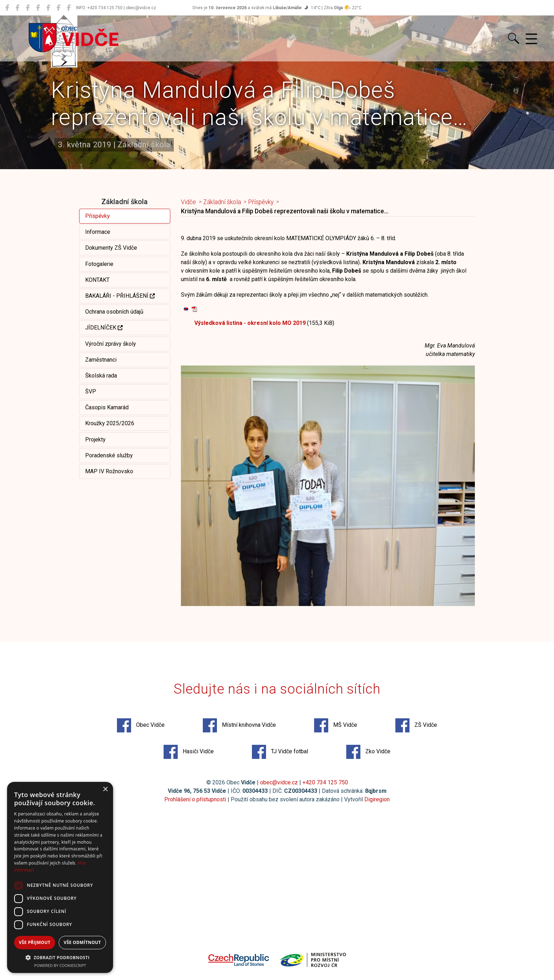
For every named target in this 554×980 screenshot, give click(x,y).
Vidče (188, 202)
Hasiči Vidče (189, 752)
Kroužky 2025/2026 (110, 423)
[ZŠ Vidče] (38, 8)
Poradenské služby (109, 455)
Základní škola (222, 202)
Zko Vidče (368, 752)
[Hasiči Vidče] (48, 8)
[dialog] (60, 877)
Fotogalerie (99, 264)
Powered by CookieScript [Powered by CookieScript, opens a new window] (60, 965)
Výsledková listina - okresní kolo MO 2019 (250, 323)
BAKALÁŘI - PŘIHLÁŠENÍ (120, 296)
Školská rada (101, 376)
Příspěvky (98, 216)
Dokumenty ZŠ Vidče (111, 248)
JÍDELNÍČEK (104, 328)
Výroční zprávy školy (111, 344)
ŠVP (91, 391)
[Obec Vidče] (7, 8)
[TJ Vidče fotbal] (58, 8)
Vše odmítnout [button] (82, 942)
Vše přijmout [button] (34, 942)
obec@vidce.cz (279, 782)
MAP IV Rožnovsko (109, 471)
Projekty (95, 439)
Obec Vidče (141, 725)
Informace (98, 232)
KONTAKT (97, 280)
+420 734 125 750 (325, 782)
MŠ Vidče (336, 725)
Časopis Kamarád (107, 407)
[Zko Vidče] (69, 8)
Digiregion (377, 799)
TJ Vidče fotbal (280, 752)
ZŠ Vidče (416, 725)
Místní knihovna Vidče (239, 725)
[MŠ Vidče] (28, 8)
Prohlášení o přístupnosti (195, 799)
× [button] (105, 789)
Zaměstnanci (101, 360)
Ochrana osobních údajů (114, 312)
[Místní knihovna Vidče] (17, 8)
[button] (60, 957)
